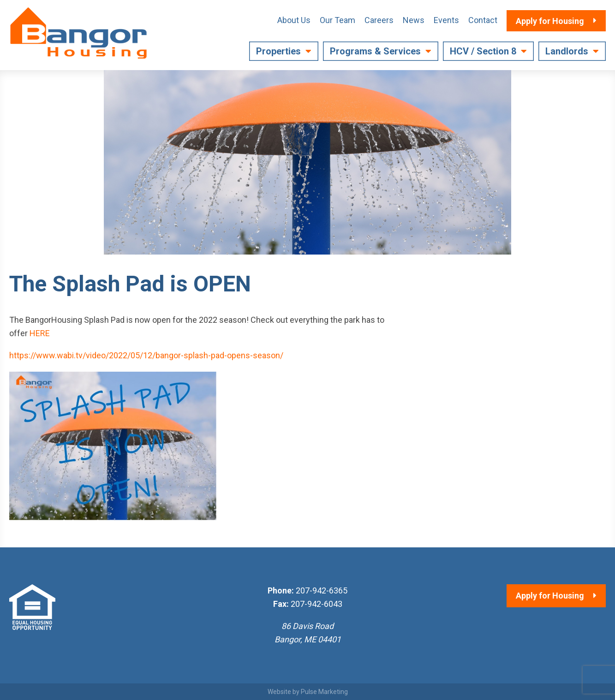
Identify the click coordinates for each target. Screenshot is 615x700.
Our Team (337, 20)
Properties (278, 51)
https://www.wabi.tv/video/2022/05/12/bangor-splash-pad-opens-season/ (146, 355)
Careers (379, 20)
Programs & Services (375, 51)
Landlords (567, 51)
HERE (40, 333)
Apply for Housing (550, 596)
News (414, 20)
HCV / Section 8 (483, 51)
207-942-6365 (322, 590)
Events (446, 20)
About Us (294, 20)
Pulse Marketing (324, 692)
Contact (483, 20)
